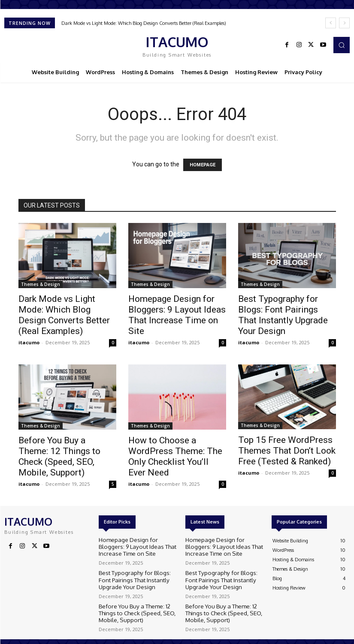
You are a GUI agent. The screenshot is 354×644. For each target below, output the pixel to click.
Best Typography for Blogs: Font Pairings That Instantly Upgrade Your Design (283, 315)
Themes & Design (41, 284)
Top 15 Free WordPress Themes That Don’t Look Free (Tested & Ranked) (287, 451)
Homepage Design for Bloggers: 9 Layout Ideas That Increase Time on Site (177, 315)
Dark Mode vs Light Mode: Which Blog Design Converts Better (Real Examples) (144, 23)
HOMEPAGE (203, 165)
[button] (342, 45)
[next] (344, 23)
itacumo (29, 342)
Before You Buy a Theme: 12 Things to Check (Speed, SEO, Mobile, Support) (59, 456)
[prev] (331, 23)
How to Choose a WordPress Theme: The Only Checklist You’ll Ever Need (175, 456)
